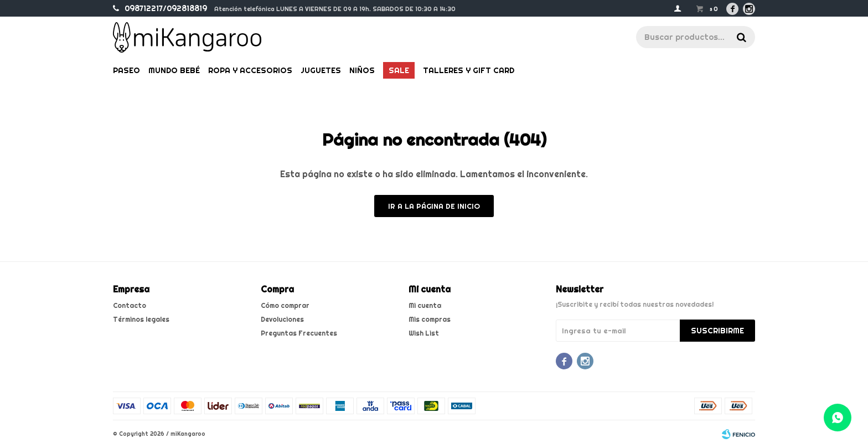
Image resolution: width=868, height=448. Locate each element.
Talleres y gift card (469, 70)
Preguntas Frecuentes (299, 333)
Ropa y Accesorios (250, 70)
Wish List (424, 333)
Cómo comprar (285, 305)
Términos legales (141, 319)
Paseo (126, 70)
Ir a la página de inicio (434, 206)
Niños (362, 70)
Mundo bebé (174, 70)
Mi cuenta (425, 305)
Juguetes (321, 70)
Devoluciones (282, 319)
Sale (399, 70)
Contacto (130, 305)
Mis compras (430, 319)
